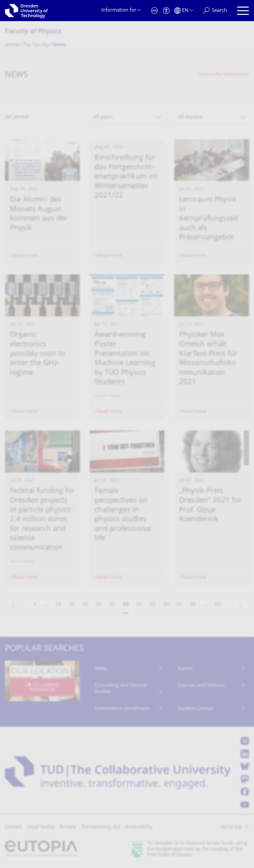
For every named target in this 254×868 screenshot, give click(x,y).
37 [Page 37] (179, 605)
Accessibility (139, 827)
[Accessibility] (166, 11)
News (101, 669)
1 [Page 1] (35, 605)
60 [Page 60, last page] (218, 605)
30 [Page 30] (85, 605)
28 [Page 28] (58, 605)
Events (185, 669)
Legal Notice (41, 827)
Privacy (68, 827)
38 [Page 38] (193, 605)
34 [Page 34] (139, 605)
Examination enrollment (122, 709)
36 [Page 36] (166, 605)
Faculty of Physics (33, 32)
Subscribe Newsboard (224, 74)
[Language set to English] (184, 11)
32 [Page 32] (112, 605)
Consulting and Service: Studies (121, 689)
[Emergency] (154, 11)
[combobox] (127, 117)
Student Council (195, 709)
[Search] (215, 11)
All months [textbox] (190, 117)
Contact (14, 827)
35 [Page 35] (152, 605)
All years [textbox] (103, 117)
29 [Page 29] (72, 605)
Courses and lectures (201, 686)
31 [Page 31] (99, 605)
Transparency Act (101, 827)
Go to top (232, 827)
